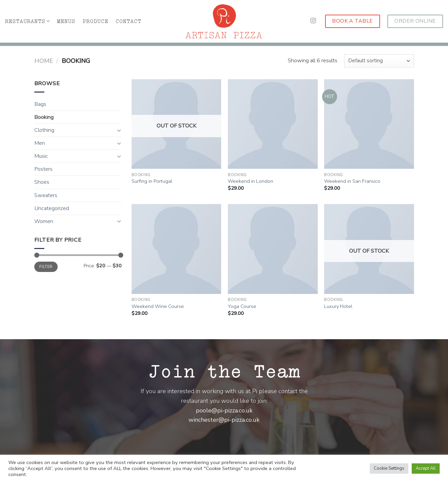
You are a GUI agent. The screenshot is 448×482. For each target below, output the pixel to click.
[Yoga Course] (273, 249)
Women (44, 221)
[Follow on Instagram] (313, 21)
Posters (43, 169)
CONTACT (128, 21)
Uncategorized (52, 208)
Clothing (44, 130)
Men (40, 143)
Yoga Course (242, 306)
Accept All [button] (426, 468)
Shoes (42, 182)
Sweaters (46, 195)
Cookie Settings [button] (389, 468)
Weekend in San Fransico (352, 181)
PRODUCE (95, 21)
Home (44, 61)
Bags (40, 104)
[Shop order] (379, 61)
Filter (46, 267)
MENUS (66, 21)
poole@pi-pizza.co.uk (224, 410)
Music (41, 156)
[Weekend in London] (273, 124)
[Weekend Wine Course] (177, 249)
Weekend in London (250, 181)
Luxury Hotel (338, 306)
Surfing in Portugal (152, 181)
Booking (44, 117)
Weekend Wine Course (158, 306)
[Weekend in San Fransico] (369, 124)
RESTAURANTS (27, 21)
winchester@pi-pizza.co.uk (224, 420)
